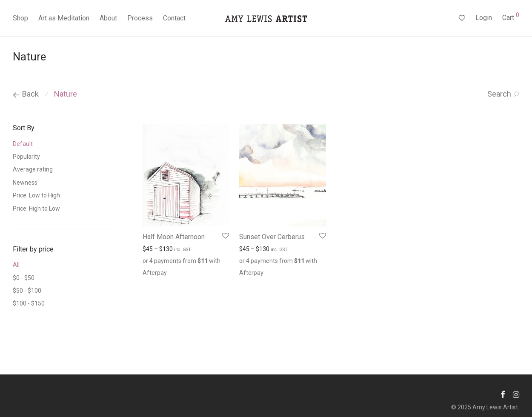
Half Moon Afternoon (174, 237)
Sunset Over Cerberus (272, 237)
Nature (66, 94)
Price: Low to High (36, 195)
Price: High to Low (36, 208)
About (108, 18)
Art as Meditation (64, 18)
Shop (20, 18)
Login (484, 18)
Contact (174, 18)
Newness (25, 183)
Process (140, 18)
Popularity (26, 157)
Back (26, 94)
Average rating (33, 169)
